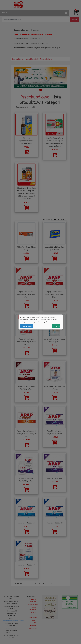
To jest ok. (56, 326)
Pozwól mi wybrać (27, 326)
